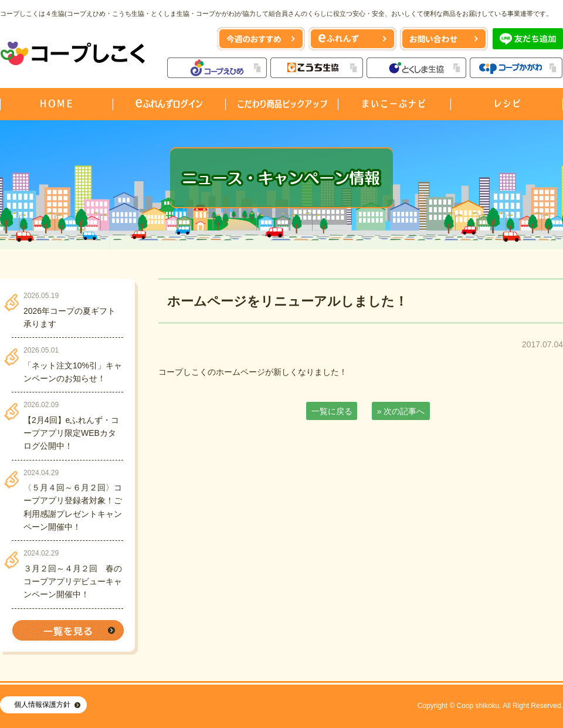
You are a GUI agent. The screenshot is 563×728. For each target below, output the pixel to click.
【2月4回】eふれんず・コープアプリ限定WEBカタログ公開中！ (71, 433)
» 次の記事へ (401, 411)
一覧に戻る (332, 411)
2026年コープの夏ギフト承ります (69, 317)
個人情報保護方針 (42, 705)
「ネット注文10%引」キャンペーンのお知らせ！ (73, 372)
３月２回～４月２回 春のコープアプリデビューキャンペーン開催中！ (73, 582)
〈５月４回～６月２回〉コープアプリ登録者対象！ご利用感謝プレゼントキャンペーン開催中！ (73, 507)
